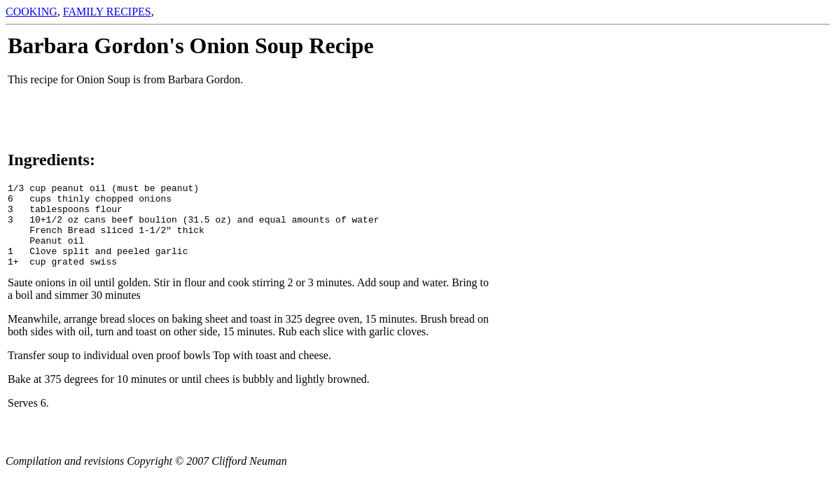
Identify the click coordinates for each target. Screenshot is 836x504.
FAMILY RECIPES (107, 12)
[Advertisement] (786, 243)
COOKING (32, 12)
